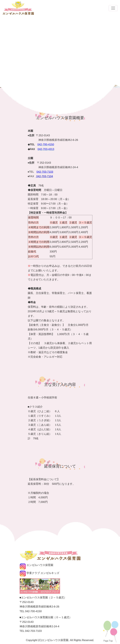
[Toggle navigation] (113, 8)
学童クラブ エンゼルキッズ (39, 573)
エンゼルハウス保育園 (36, 565)
